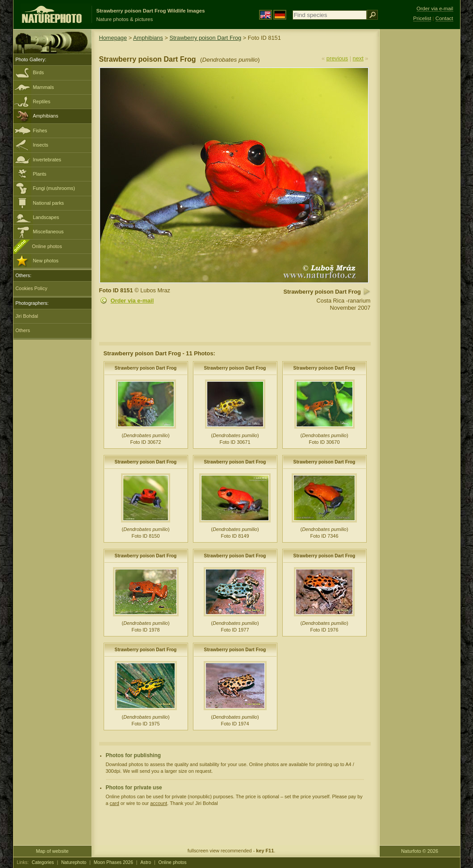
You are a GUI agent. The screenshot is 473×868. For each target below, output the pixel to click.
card (115, 803)
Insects (41, 145)
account (159, 803)
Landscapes (46, 217)
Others (23, 330)
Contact (444, 18)
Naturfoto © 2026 (420, 851)
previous (337, 58)
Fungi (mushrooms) (54, 188)
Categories (43, 862)
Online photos (47, 246)
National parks (49, 203)
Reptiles (42, 101)
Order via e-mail (132, 301)
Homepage (113, 38)
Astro (146, 862)
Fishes (40, 131)
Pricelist (422, 18)
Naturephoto (74, 862)
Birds (39, 72)
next (358, 58)
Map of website (52, 851)
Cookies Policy (31, 288)
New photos (46, 261)
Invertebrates (47, 160)
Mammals (44, 87)
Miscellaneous (48, 232)
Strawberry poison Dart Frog (205, 38)
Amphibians (46, 116)
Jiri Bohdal (27, 316)
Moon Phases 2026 (113, 862)
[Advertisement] (420, 172)
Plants (40, 174)
